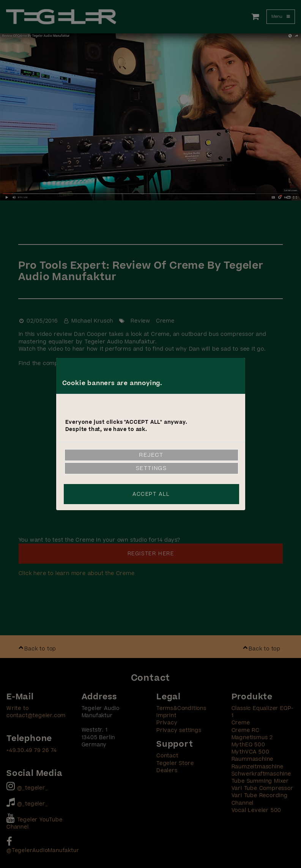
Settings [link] (151, 468)
